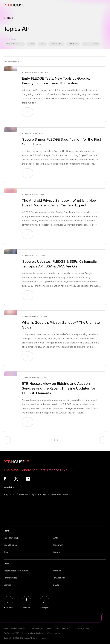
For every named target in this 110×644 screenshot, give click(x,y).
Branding (58, 571)
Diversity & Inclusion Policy (33, 633)
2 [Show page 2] (55, 440)
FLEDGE (50, 99)
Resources (59, 545)
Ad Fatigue (73, 44)
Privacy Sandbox (62, 94)
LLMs (57, 538)
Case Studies (57, 44)
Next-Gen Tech (12, 538)
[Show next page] (103, 440)
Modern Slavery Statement (15, 628)
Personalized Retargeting (18, 571)
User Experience (91, 44)
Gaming (9, 585)
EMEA (42, 44)
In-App (57, 585)
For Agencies (60, 578)
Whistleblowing (53, 633)
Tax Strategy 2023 (11, 633)
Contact (58, 552)
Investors (50, 628)
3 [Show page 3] (58, 440)
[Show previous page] (7, 440)
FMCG (31, 44)
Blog (7, 552)
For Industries (12, 578)
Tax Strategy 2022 (81, 628)
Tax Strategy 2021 (63, 628)
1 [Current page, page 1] (52, 440)
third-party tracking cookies (82, 334)
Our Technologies (36, 628)
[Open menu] (105, 5)
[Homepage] (16, 5)
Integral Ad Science (14, 44)
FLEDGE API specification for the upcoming (63, 155)
